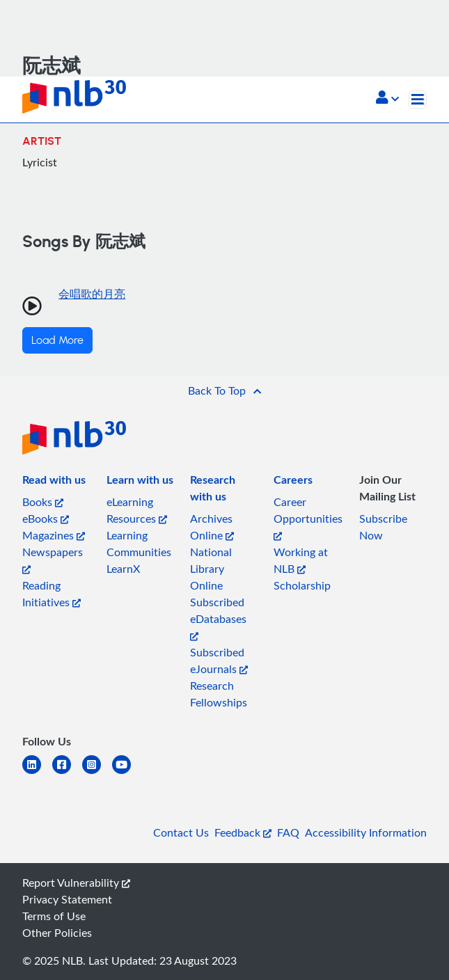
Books (43, 502)
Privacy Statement (67, 899)
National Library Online (211, 569)
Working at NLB (301, 560)
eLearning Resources (137, 510)
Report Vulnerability (76, 883)
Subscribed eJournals (219, 661)
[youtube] (127, 773)
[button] (387, 99)
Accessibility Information (366, 832)
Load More (57, 340)
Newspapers (53, 559)
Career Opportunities (308, 517)
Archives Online (212, 527)
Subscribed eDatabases (218, 618)
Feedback (243, 832)
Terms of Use (54, 916)
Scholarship (302, 585)
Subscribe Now (383, 527)
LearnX (123, 569)
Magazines (54, 535)
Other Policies (57, 933)
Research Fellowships (219, 694)
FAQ (288, 832)
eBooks (46, 519)
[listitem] (54, 482)
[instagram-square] (97, 773)
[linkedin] (37, 773)
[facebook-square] (67, 773)
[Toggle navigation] (418, 100)
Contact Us (181, 832)
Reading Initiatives (52, 594)
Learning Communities (139, 544)
